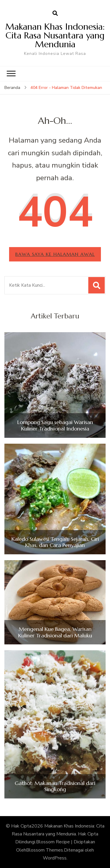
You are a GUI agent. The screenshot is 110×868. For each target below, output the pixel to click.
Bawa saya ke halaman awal (55, 254)
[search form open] (55, 13)
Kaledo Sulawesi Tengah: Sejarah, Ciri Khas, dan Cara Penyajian (55, 542)
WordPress (55, 858)
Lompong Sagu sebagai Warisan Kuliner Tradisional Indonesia (55, 425)
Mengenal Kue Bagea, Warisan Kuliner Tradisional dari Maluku (55, 632)
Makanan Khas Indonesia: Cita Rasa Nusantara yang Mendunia (55, 35)
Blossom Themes (45, 850)
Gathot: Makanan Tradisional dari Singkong (55, 786)
